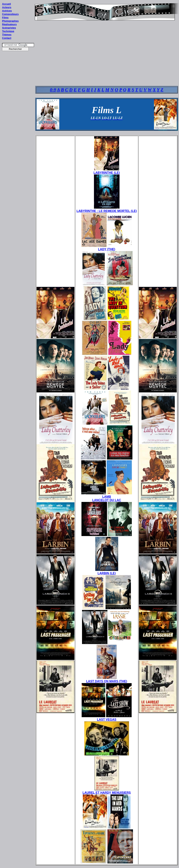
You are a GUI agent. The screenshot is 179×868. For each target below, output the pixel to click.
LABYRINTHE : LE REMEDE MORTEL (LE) (107, 211)
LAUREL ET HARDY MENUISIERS (107, 793)
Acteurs (7, 7)
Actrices (7, 11)
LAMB (107, 497)
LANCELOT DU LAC (107, 500)
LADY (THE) (107, 249)
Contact (7, 38)
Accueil (6, 4)
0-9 (53, 90)
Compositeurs (10, 14)
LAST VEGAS (107, 720)
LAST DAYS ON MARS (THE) (107, 681)
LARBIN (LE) (107, 573)
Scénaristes (9, 28)
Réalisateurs (9, 24)
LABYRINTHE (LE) (107, 173)
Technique (8, 31)
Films (5, 18)
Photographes (10, 21)
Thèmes (7, 35)
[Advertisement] (18, 125)
